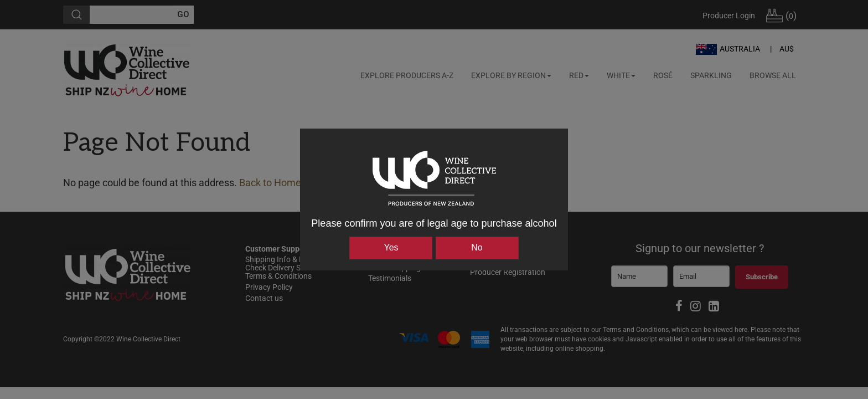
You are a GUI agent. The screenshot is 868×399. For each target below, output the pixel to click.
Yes (391, 247)
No (477, 247)
